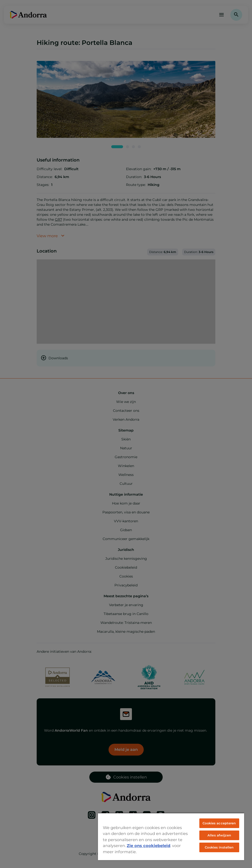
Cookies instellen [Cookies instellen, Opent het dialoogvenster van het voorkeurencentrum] (219, 847)
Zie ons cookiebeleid (149, 846)
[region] (171, 836)
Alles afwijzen (219, 835)
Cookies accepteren (219, 823)
